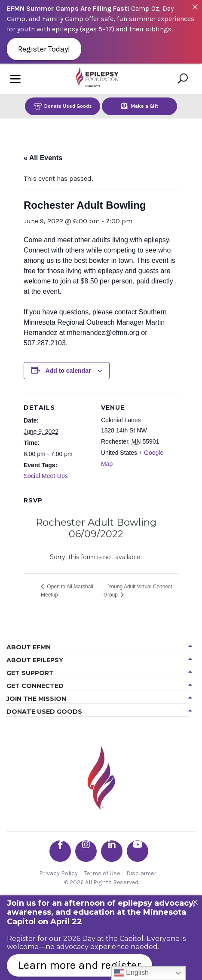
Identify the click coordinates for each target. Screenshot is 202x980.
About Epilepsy (35, 660)
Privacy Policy (58, 873)
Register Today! (44, 49)
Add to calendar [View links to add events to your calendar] (68, 371)
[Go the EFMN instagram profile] (86, 851)
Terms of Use (102, 873)
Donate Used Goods (63, 106)
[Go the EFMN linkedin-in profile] (112, 851)
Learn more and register (80, 965)
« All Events (43, 158)
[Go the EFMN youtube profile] (138, 851)
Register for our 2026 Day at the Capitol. (76, 939)
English (131, 973)
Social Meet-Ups (46, 476)
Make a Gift (139, 106)
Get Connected (35, 686)
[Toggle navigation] (15, 79)
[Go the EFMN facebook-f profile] (60, 851)
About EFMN (29, 647)
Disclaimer (141, 873)
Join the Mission (36, 699)
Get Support (30, 673)
